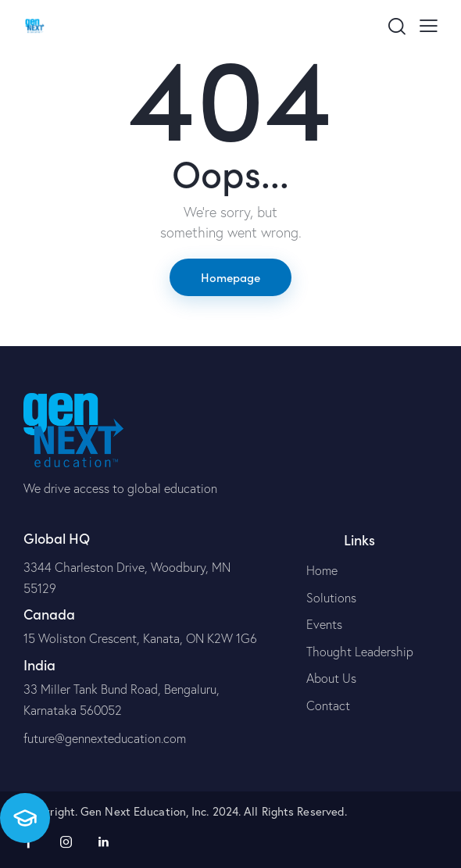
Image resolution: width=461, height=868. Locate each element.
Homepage (230, 277)
